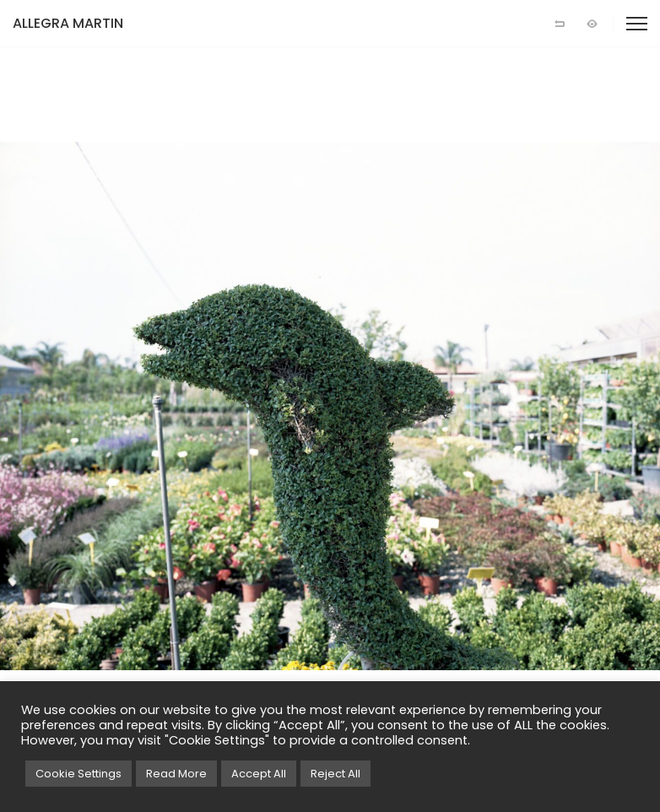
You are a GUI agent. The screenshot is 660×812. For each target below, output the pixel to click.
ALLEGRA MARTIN (68, 23)
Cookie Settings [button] (78, 774)
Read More (176, 774)
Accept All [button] (259, 774)
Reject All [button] (335, 774)
